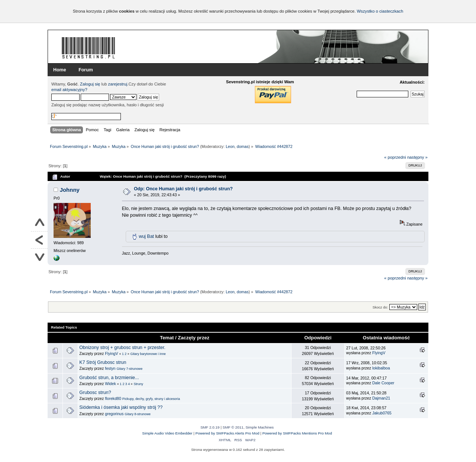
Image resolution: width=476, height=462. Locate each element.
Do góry (39, 223)
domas (243, 146)
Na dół (39, 257)
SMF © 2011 (233, 427)
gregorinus (114, 414)
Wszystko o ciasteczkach (380, 11)
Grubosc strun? (95, 392)
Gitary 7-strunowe (129, 369)
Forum (86, 70)
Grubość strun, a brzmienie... (109, 378)
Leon (230, 146)
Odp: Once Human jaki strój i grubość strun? (183, 189)
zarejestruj (118, 84)
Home (60, 70)
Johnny (70, 190)
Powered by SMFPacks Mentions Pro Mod (297, 433)
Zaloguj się (90, 84)
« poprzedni (395, 157)
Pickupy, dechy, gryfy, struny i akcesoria (151, 399)
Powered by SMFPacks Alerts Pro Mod (228, 433)
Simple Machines (260, 427)
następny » (417, 157)
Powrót (39, 240)
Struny (138, 384)
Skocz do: (380, 307)
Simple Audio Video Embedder (167, 433)
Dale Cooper (383, 383)
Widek (110, 384)
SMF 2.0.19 (210, 427)
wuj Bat (146, 236)
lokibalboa (381, 368)
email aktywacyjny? (69, 90)
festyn (110, 368)
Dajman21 (381, 398)
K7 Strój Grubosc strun (103, 362)
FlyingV (111, 353)
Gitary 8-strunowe (138, 414)
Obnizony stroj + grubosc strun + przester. (122, 348)
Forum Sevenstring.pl (89, 48)
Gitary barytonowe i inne (148, 354)
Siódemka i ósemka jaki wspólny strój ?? (121, 407)
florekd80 (113, 398)
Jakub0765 (382, 413)
